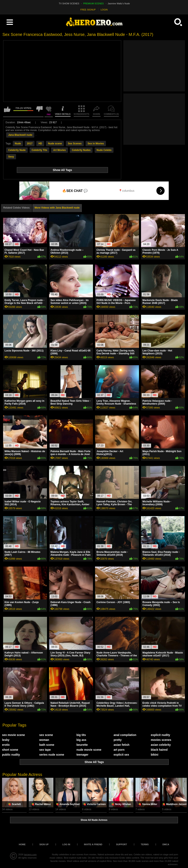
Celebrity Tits (39, 150)
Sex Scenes (75, 144)
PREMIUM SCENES (93, 3)
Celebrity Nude (17, 150)
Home (22, 844)
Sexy (11, 157)
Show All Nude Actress (94, 820)
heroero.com (30, 854)
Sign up (44, 844)
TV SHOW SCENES (69, 3)
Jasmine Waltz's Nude (119, 3)
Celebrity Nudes (81, 150)
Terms (145, 844)
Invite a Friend (93, 844)
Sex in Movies (96, 144)
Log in (66, 844)
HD (40, 144)
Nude (18, 144)
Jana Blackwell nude (20, 135)
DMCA (166, 844)
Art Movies (59, 150)
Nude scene (55, 144)
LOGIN (104, 10)
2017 (30, 144)
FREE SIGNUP (88, 10)
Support (122, 844)
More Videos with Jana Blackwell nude (57, 208)
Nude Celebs (104, 150)
